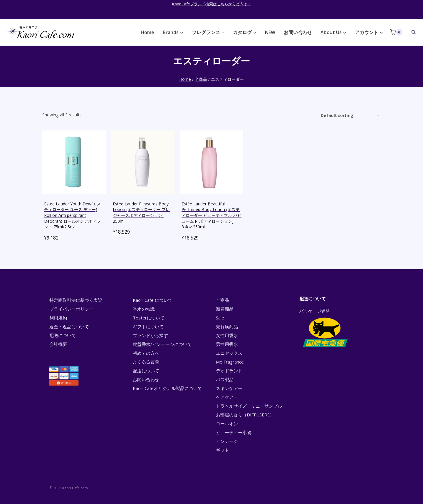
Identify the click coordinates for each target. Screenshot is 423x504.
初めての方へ (146, 353)
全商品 (223, 300)
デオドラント (229, 371)
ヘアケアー (227, 397)
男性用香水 (227, 344)
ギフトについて (148, 326)
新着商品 (225, 309)
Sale (220, 318)
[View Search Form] (411, 32)
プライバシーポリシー (71, 309)
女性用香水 (227, 335)
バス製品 (225, 379)
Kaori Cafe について (153, 300)
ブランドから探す (150, 335)
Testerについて (149, 318)
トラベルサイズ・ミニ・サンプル (249, 406)
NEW (270, 32)
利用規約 (58, 318)
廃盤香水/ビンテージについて (162, 344)
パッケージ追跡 (325, 329)
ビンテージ (227, 441)
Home (147, 32)
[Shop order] (350, 116)
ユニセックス (229, 353)
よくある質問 (146, 362)
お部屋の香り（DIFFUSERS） (245, 415)
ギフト (223, 450)
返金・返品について (69, 326)
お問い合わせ (298, 32)
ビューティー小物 (234, 432)
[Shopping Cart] (396, 32)
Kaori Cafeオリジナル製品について (167, 388)
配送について (63, 335)
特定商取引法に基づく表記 (76, 300)
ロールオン (227, 423)
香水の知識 (144, 309)
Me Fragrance (230, 362)
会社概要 (58, 344)
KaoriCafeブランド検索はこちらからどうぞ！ (212, 4)
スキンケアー (229, 388)
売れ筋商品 (227, 326)
